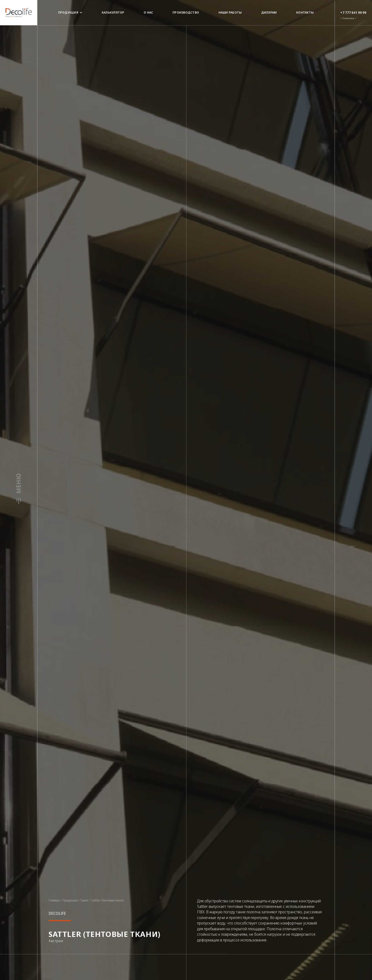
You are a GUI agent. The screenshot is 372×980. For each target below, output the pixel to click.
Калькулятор (113, 13)
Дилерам (269, 13)
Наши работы (230, 13)
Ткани (84, 900)
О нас (148, 13)
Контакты (305, 13)
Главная (54, 900)
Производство (186, 13)
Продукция (70, 13)
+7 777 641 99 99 (353, 12)
